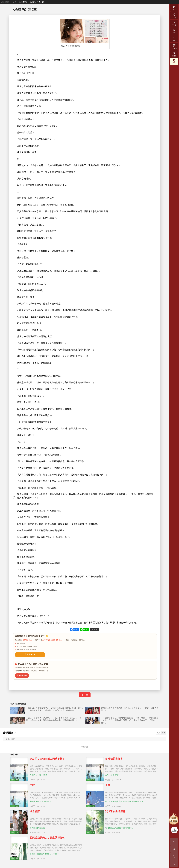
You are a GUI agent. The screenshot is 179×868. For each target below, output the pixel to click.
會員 (174, 61)
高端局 (33, 2)
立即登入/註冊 (22, 675)
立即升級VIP (30, 654)
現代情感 (23, 2)
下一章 (85, 695)
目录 (174, 31)
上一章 (174, 16)
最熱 (159, 732)
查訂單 (174, 54)
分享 (174, 39)
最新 (164, 732)
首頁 (14, 2)
